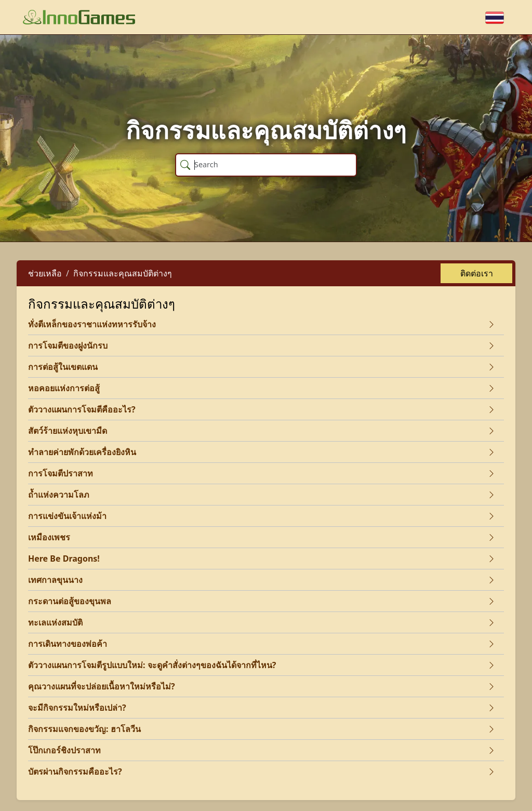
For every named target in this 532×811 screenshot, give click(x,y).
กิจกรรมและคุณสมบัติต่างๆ (123, 273)
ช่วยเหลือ (45, 273)
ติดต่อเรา (477, 273)
